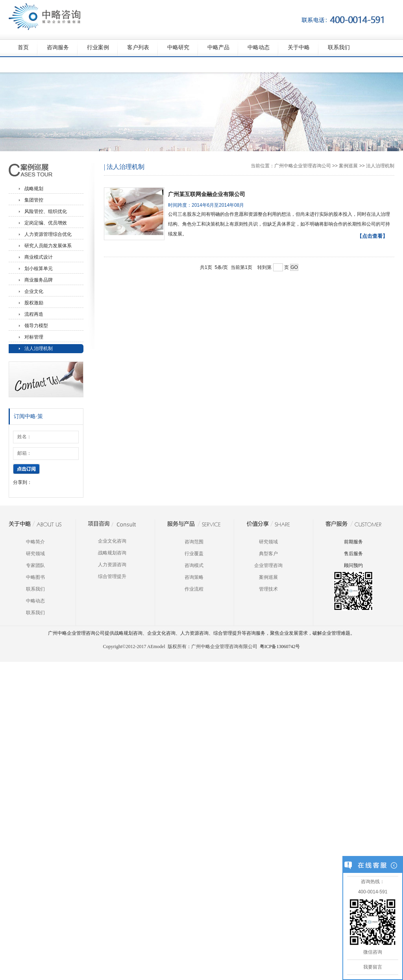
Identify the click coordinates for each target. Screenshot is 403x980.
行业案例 (98, 47)
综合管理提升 (112, 576)
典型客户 (268, 554)
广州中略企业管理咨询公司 (303, 166)
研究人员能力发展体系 (48, 246)
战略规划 (34, 189)
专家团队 (35, 565)
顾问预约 (353, 565)
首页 (23, 47)
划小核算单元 (39, 269)
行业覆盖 (194, 554)
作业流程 (194, 589)
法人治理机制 (39, 348)
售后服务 (353, 554)
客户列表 (138, 47)
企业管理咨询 (268, 565)
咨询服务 (58, 47)
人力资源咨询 (112, 565)
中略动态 (259, 47)
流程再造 (34, 314)
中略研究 (178, 47)
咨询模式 (194, 565)
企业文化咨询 (112, 541)
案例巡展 (348, 166)
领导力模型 (36, 326)
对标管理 (34, 337)
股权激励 (34, 303)
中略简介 (35, 542)
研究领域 (35, 554)
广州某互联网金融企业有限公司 (207, 194)
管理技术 (268, 589)
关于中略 (299, 47)
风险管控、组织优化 (46, 211)
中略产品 (218, 47)
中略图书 (35, 577)
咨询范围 (194, 542)
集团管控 (34, 200)
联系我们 (339, 47)
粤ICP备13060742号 (280, 647)
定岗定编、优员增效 (46, 223)
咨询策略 (194, 577)
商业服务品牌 (39, 280)
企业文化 (34, 291)
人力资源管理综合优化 (48, 234)
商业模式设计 (39, 257)
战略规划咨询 (112, 553)
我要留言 (373, 967)
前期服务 (353, 542)
